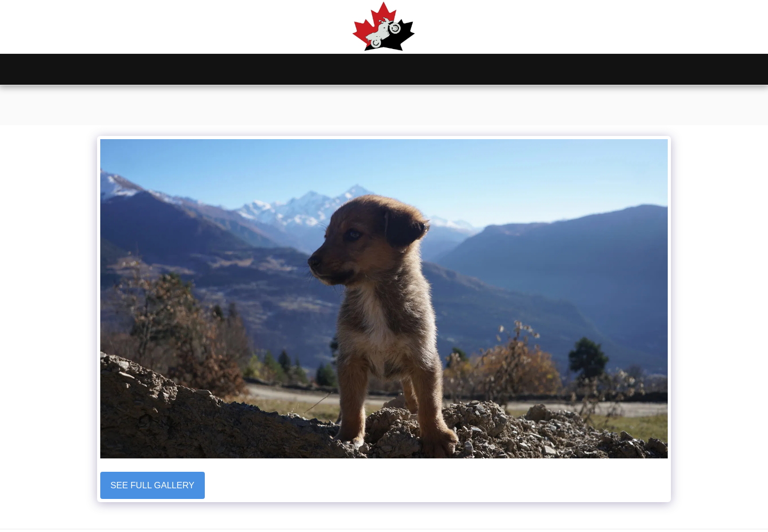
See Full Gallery (153, 485)
